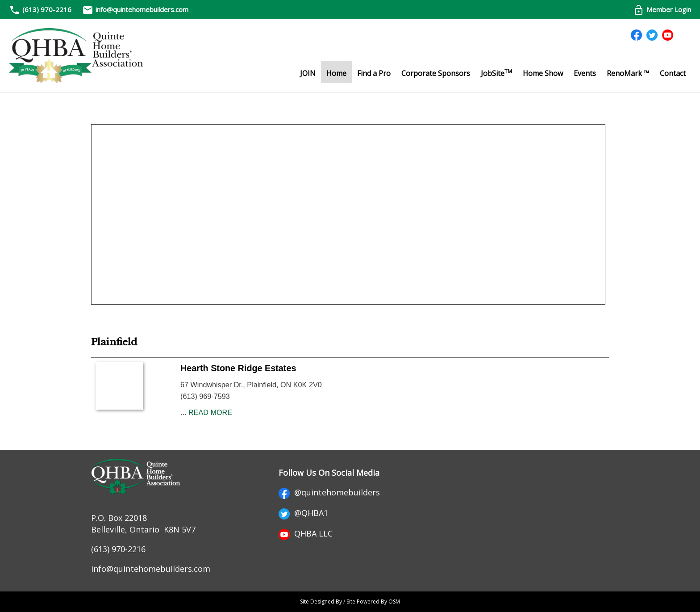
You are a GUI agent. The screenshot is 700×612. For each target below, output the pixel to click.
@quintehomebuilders (329, 492)
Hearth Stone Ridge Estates (238, 368)
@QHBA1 (303, 513)
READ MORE (210, 412)
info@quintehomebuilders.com (135, 9)
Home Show (543, 73)
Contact (673, 73)
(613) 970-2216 (47, 9)
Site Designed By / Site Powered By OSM (350, 602)
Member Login (662, 9)
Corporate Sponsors (436, 73)
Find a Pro (374, 73)
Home (336, 73)
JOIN (308, 73)
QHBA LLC (306, 533)
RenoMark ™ (628, 73)
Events (585, 73)
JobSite (496, 73)
